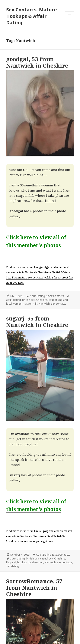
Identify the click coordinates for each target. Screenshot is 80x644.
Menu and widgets (69, 20)
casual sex (47, 559)
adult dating (14, 300)
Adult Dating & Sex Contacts (47, 296)
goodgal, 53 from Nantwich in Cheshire (37, 62)
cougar (53, 300)
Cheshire (42, 300)
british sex (29, 300)
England (63, 300)
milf (35, 304)
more (50, 201)
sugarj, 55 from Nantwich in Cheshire (37, 322)
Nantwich (44, 304)
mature (27, 304)
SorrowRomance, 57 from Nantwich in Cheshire (34, 588)
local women (14, 304)
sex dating (13, 566)
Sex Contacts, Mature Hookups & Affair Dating (31, 16)
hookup (22, 562)
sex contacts (59, 304)
